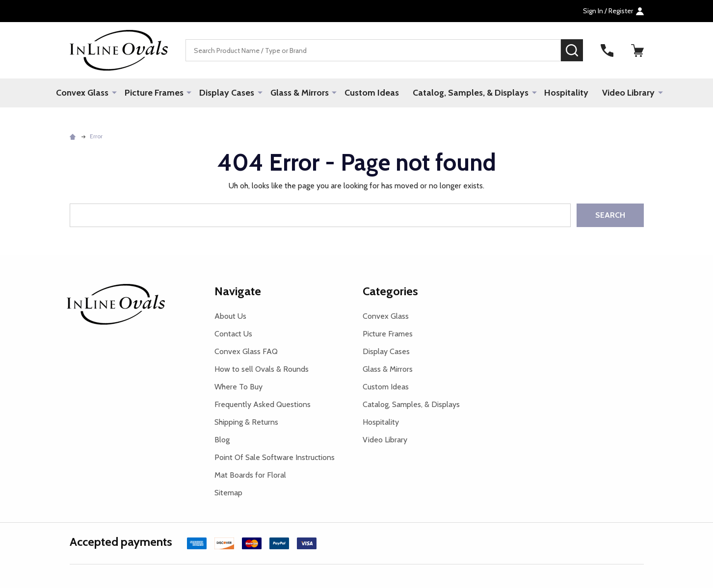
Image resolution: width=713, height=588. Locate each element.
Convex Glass (83, 93)
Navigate (238, 291)
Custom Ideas (372, 93)
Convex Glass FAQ (246, 351)
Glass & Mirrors (300, 93)
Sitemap (228, 493)
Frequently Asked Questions (263, 404)
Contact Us (233, 334)
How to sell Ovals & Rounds (262, 369)
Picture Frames (155, 93)
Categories (390, 291)
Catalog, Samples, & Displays (471, 93)
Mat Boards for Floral (250, 475)
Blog (222, 440)
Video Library (628, 93)
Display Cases (227, 93)
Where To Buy (238, 387)
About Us (230, 316)
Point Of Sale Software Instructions (275, 457)
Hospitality (566, 93)
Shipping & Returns (246, 422)
